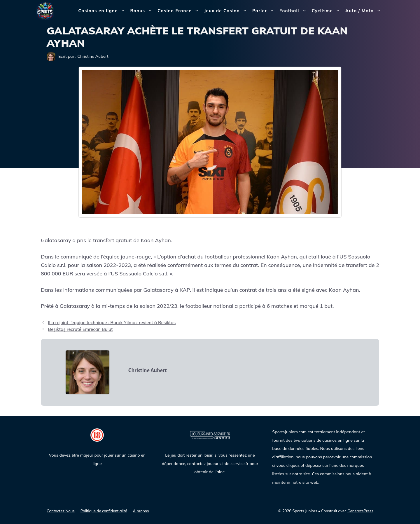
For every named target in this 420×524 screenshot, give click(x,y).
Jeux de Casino (227, 11)
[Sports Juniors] (45, 10)
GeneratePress (360, 511)
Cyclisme (327, 11)
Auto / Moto (364, 11)
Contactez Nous (61, 511)
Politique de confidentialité (104, 511)
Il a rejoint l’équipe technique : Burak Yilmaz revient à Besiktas (112, 323)
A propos (141, 511)
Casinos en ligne (103, 11)
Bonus (143, 11)
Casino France (180, 11)
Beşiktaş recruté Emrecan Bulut (80, 329)
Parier (265, 11)
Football (294, 11)
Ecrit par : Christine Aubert (83, 56)
